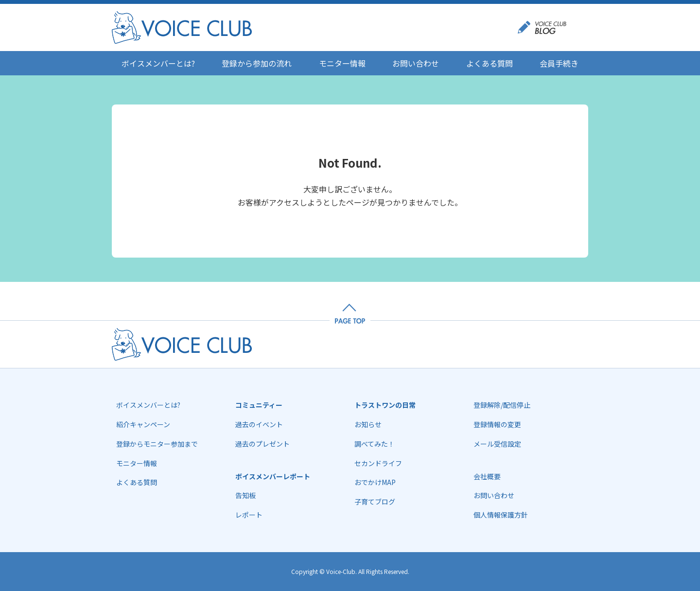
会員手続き (559, 63)
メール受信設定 (497, 444)
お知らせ (368, 424)
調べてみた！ (375, 444)
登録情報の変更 (497, 424)
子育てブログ (375, 502)
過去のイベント (259, 424)
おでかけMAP (375, 482)
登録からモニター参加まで (157, 444)
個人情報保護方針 (501, 515)
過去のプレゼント (262, 444)
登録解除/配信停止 (502, 405)
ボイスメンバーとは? (158, 63)
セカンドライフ (378, 463)
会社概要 (487, 476)
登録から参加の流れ (257, 63)
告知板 (245, 495)
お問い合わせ (416, 63)
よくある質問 (490, 63)
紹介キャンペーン (143, 424)
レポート (249, 515)
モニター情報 (342, 63)
